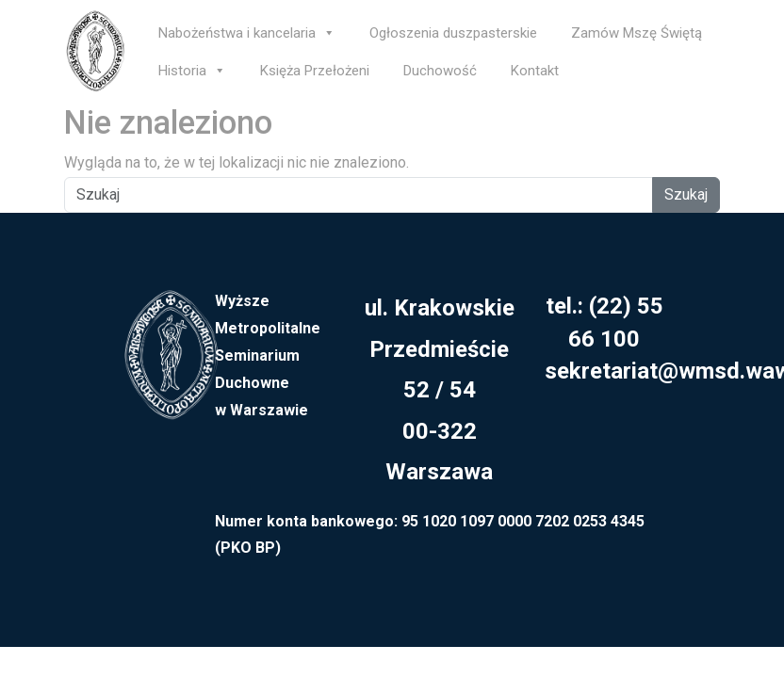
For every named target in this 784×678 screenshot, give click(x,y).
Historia (192, 71)
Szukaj (686, 194)
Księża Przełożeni (315, 71)
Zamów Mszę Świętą (637, 33)
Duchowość (440, 71)
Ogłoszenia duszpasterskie (453, 33)
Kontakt (535, 71)
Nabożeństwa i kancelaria (247, 33)
